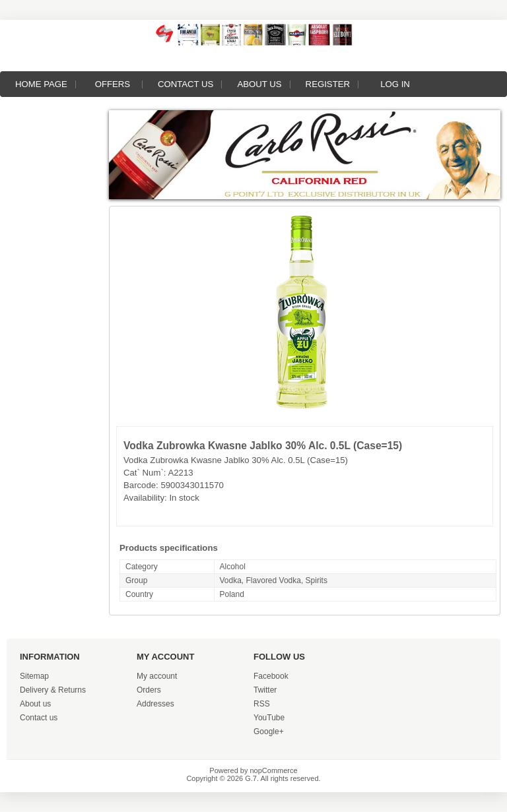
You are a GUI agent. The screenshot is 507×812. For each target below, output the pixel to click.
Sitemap (34, 676)
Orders (149, 690)
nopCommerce (274, 770)
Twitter (265, 690)
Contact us (186, 84)
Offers (113, 84)
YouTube (269, 718)
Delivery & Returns (53, 690)
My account (157, 676)
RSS (262, 704)
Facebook (271, 676)
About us (259, 84)
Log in (395, 84)
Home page (41, 84)
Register (328, 84)
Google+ (269, 732)
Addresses (155, 704)
